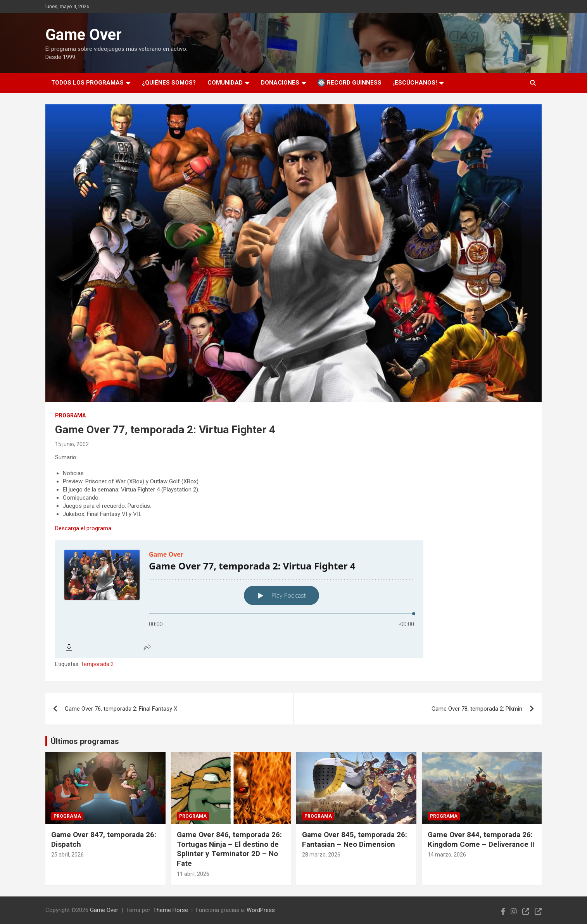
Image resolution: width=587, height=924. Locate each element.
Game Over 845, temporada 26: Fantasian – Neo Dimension (355, 839)
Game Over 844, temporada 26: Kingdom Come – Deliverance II (481, 839)
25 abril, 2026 (67, 855)
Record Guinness (350, 83)
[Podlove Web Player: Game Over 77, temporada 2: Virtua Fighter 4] (293, 599)
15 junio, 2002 (72, 444)
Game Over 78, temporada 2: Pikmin (477, 709)
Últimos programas (85, 741)
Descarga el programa (83, 528)
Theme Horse (171, 910)
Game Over (84, 35)
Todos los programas (87, 83)
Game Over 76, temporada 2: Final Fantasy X (121, 709)
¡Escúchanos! (415, 83)
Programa (70, 415)
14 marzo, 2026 (447, 855)
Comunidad (225, 83)
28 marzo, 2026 (321, 855)
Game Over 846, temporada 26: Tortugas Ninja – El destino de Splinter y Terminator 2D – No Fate (229, 849)
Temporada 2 (97, 664)
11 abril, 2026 (193, 874)
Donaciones (280, 83)
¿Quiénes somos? (169, 83)
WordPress (261, 910)
